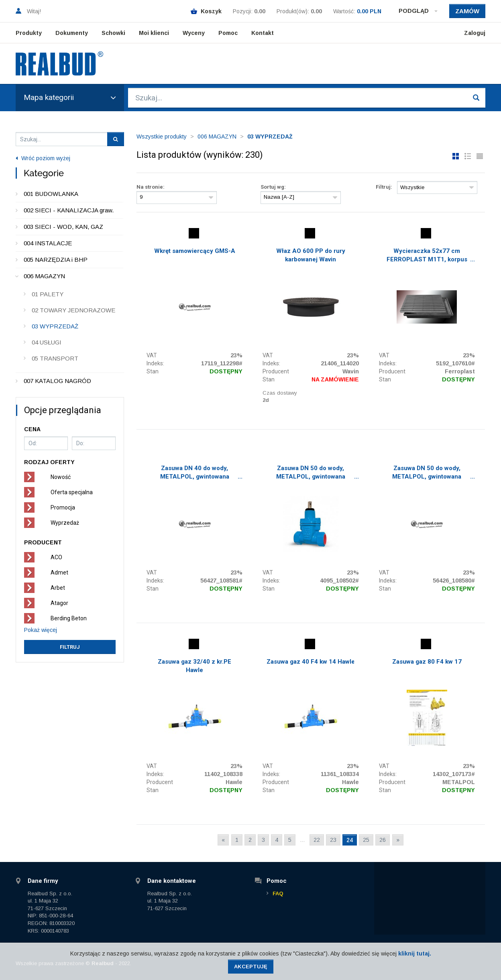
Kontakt (263, 33)
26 (383, 840)
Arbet (58, 588)
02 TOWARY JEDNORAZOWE (73, 310)
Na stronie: (151, 187)
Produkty (29, 33)
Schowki (113, 33)
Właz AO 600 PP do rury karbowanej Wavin (311, 255)
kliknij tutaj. (415, 954)
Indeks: (155, 363)
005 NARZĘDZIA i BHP (56, 260)
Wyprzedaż (65, 523)
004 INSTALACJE (48, 243)
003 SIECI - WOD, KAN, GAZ (63, 227)
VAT (152, 355)
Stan (153, 371)
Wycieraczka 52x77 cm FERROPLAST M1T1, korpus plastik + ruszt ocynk (427, 256)
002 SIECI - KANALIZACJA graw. (69, 210)
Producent (276, 371)
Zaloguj (475, 33)
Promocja (63, 507)
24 (350, 840)
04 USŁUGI (47, 342)
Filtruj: (384, 187)
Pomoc (228, 33)
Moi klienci (154, 33)
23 (333, 840)
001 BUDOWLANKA (51, 194)
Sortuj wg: (273, 187)
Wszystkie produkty (162, 137)
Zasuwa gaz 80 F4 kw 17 (427, 662)
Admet (59, 573)
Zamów (467, 11)
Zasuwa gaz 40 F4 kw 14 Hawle (311, 662)
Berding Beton (69, 618)
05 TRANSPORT (55, 358)
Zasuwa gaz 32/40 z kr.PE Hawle (194, 666)
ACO (56, 557)
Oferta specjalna (72, 492)
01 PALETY (48, 294)
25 (366, 840)
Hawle (234, 782)
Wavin (351, 371)
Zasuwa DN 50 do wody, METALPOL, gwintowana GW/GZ (427, 473)
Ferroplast (460, 371)
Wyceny (194, 33)
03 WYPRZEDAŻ (55, 326)
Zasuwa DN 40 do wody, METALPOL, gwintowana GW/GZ (195, 473)
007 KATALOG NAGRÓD (57, 381)
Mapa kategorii (70, 97)
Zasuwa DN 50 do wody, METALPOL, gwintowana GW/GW (311, 473)
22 (317, 840)
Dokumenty (72, 33)
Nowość (61, 477)
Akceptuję (251, 967)
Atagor (59, 603)
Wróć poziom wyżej (43, 158)
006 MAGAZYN (44, 276)
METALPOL (459, 782)
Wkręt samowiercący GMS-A (195, 251)
